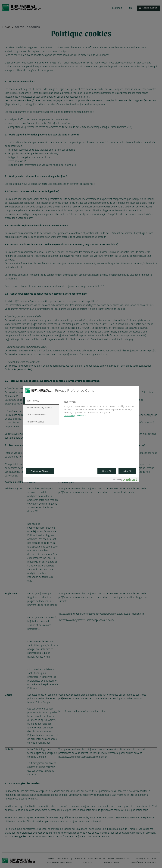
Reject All (107, 471)
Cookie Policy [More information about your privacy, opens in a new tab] (70, 416)
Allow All (127, 471)
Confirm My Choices (40, 471)
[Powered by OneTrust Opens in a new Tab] (125, 480)
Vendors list (82, 416)
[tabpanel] (100, 410)
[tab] (41, 401)
